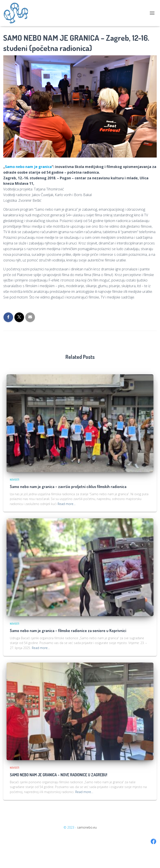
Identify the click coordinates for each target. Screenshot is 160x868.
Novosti (15, 480)
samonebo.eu (87, 827)
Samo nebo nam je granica (28, 167)
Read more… (67, 504)
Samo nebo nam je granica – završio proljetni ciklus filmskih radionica (68, 487)
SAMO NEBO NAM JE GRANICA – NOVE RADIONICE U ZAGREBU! (58, 775)
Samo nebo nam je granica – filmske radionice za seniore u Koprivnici (68, 631)
